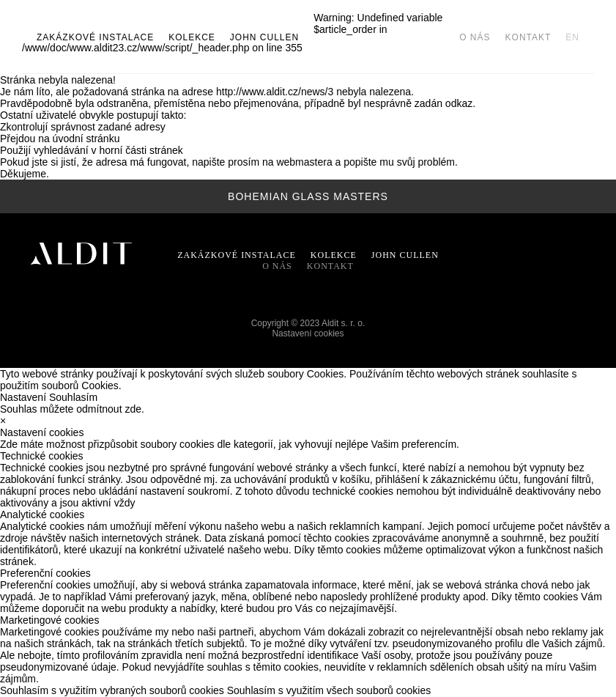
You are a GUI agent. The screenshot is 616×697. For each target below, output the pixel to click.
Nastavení (23, 397)
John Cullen (405, 255)
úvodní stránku (86, 139)
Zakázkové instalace (95, 37)
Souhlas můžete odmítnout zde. (72, 409)
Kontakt (528, 37)
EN (572, 37)
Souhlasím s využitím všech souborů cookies (329, 690)
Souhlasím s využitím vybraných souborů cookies (112, 690)
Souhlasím (73, 397)
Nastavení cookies (308, 333)
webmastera (304, 162)
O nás (475, 37)
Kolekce (192, 37)
